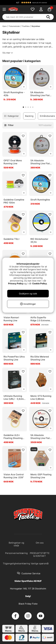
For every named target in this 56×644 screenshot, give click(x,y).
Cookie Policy (40, 283)
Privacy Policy (16, 283)
